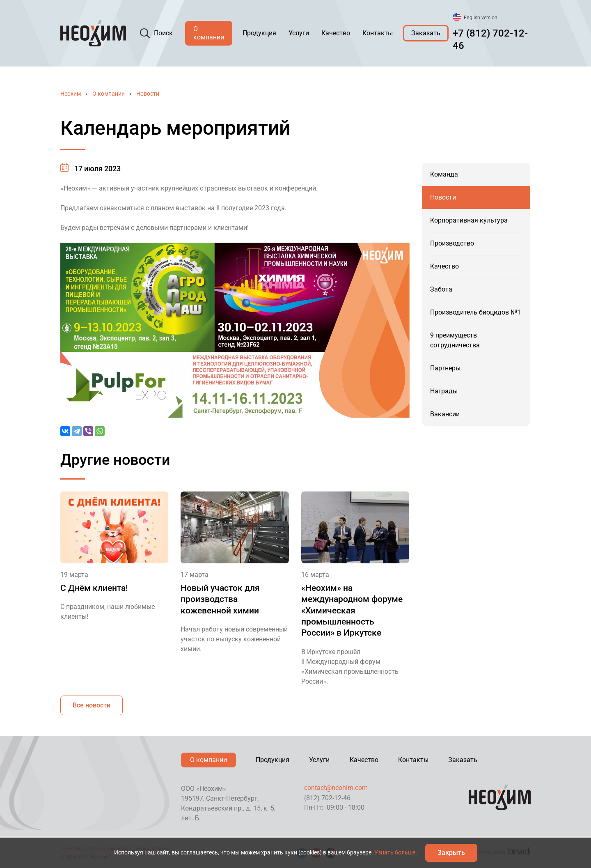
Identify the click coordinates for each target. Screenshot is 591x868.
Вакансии (445, 414)
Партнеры (445, 368)
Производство (452, 243)
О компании (209, 33)
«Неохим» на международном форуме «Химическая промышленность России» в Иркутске (352, 610)
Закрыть (451, 853)
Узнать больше (395, 852)
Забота (441, 289)
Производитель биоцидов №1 (475, 312)
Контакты (378, 33)
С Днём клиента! (94, 588)
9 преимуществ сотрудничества (455, 340)
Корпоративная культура (469, 220)
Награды (444, 391)
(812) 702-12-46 (327, 798)
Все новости (92, 705)
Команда (444, 174)
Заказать (426, 33)
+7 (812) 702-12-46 (490, 39)
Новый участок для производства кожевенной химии (220, 599)
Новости (148, 94)
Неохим (71, 94)
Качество (336, 33)
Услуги (299, 33)
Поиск (163, 33)
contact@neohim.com (336, 788)
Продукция (259, 33)
